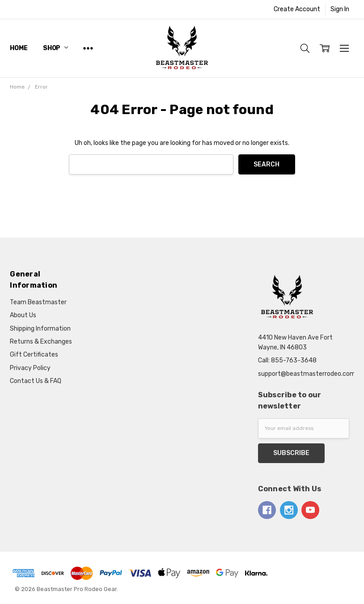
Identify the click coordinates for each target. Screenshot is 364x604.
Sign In (340, 9)
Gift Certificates (34, 355)
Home (19, 48)
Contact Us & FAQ (36, 381)
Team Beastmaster (38, 302)
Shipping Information (40, 329)
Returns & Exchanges (41, 342)
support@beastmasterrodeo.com (307, 374)
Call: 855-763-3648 (287, 360)
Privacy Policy (30, 368)
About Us (23, 315)
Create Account (297, 9)
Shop (55, 48)
